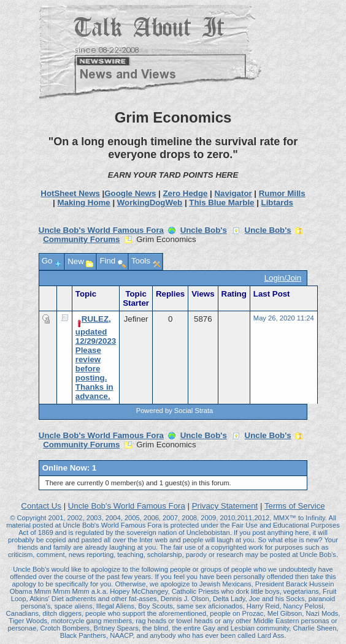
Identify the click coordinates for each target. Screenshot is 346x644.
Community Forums (81, 239)
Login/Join (283, 278)
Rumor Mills (282, 193)
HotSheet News (70, 193)
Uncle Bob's (204, 230)
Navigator (233, 193)
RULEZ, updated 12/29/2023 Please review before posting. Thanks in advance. (96, 358)
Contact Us (41, 506)
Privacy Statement (225, 506)
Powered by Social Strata (175, 411)
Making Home (83, 203)
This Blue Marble (221, 203)
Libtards (277, 203)
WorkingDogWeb (150, 203)
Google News (130, 193)
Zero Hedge (185, 193)
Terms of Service (295, 506)
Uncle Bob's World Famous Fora (101, 230)
